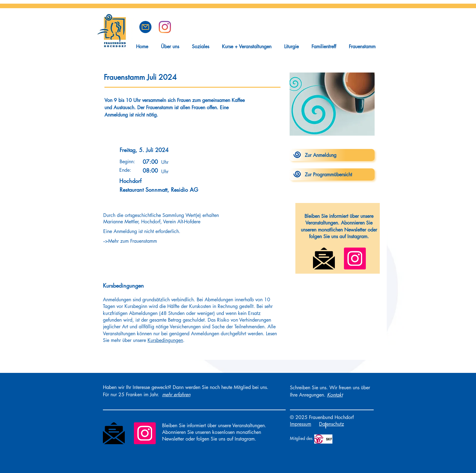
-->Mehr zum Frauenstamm (130, 241)
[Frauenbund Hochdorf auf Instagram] (165, 27)
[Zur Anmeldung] (332, 155)
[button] (145, 27)
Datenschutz (331, 424)
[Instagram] (355, 258)
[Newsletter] (324, 258)
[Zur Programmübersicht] (332, 174)
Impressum (301, 424)
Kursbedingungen (165, 340)
